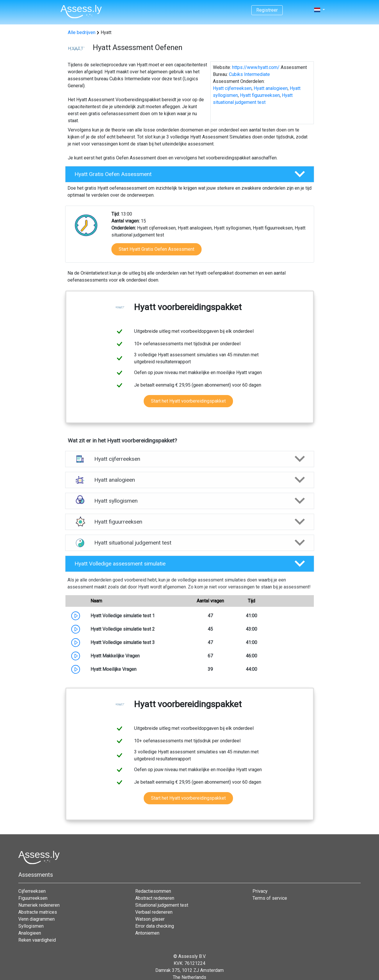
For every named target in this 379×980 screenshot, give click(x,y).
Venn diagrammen (37, 919)
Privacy (260, 891)
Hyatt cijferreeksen (232, 88)
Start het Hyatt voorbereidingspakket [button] (188, 401)
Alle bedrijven (82, 32)
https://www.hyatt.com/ (256, 67)
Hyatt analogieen (271, 88)
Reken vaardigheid (37, 940)
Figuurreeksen (33, 898)
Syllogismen (31, 926)
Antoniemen (147, 933)
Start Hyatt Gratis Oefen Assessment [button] (156, 249)
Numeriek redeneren (39, 905)
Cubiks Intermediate (249, 74)
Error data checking (155, 926)
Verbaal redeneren (154, 912)
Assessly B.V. (192, 956)
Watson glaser (150, 919)
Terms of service (270, 898)
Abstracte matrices (38, 912)
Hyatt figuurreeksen (260, 95)
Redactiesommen (153, 891)
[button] (190, 174)
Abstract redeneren (155, 898)
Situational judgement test (162, 905)
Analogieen (30, 933)
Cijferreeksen (32, 891)
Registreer (267, 10)
